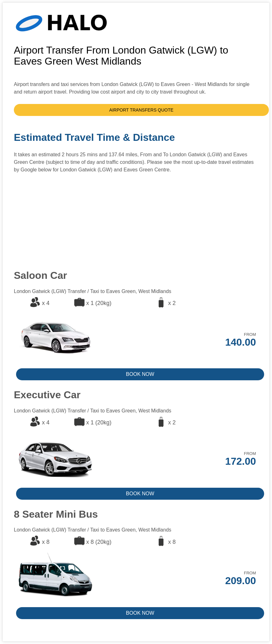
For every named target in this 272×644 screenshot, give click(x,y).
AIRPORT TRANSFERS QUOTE (141, 110)
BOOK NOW (140, 374)
